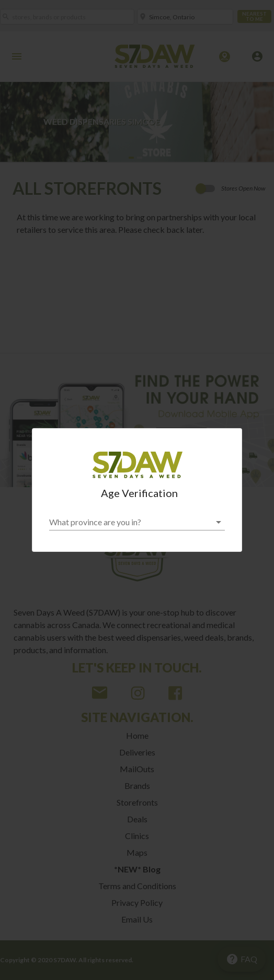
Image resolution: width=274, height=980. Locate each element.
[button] (137, 522)
